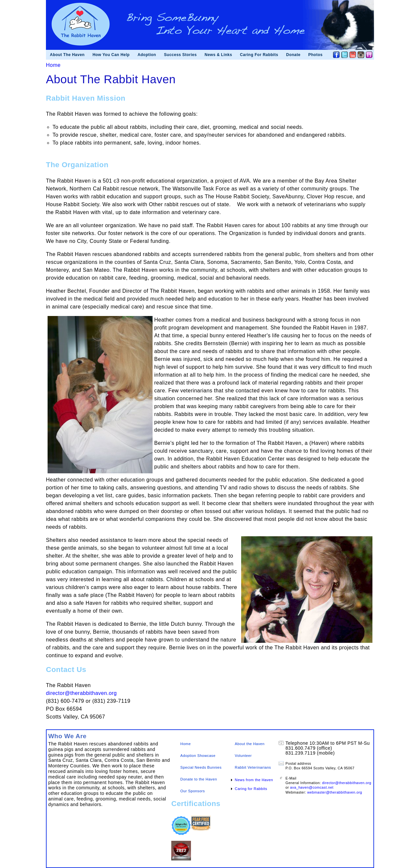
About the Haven (250, 744)
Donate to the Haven (199, 779)
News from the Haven (254, 780)
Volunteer (243, 756)
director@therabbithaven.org (81, 693)
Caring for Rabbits (251, 789)
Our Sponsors (193, 791)
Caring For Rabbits (259, 55)
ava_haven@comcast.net (312, 787)
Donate (293, 55)
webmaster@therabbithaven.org (335, 792)
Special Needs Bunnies (201, 767)
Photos (316, 55)
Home (53, 65)
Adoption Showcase (198, 756)
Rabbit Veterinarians (253, 767)
